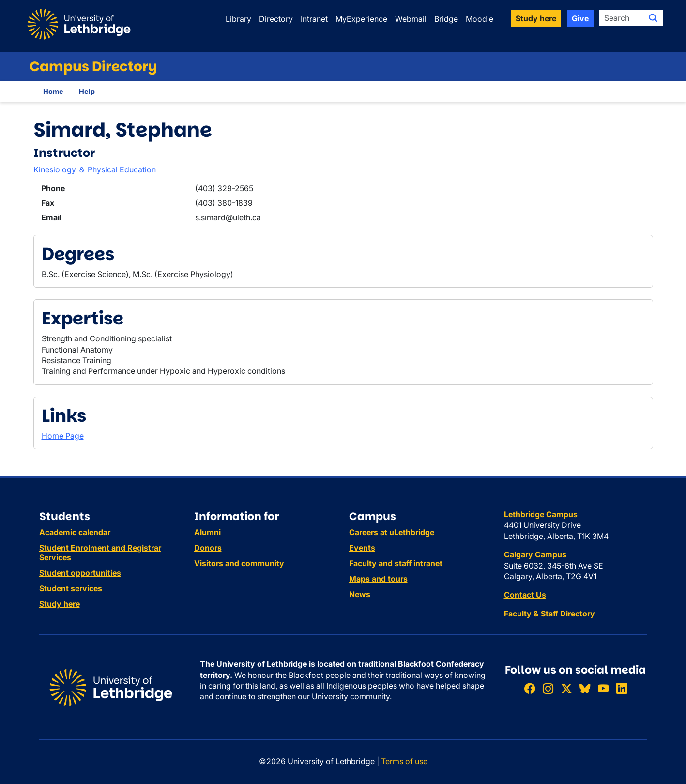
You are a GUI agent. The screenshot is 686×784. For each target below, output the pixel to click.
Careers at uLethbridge (392, 532)
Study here (60, 604)
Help (87, 91)
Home (53, 91)
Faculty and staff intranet (396, 563)
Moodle (480, 19)
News (360, 594)
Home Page (63, 436)
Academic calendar (75, 532)
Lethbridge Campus (541, 514)
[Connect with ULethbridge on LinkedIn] (622, 688)
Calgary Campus (535, 554)
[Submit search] (653, 18)
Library (238, 19)
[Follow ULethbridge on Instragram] (548, 688)
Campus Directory (93, 67)
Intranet (314, 19)
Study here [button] (536, 18)
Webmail (411, 19)
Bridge (446, 19)
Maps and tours (378, 579)
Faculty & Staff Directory (549, 614)
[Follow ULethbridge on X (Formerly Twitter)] (566, 688)
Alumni (207, 532)
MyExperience (361, 19)
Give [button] (580, 18)
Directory (276, 19)
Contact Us (525, 595)
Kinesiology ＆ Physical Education (95, 169)
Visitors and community (239, 563)
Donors (208, 548)
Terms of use (404, 761)
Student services (71, 588)
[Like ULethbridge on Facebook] (530, 688)
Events (362, 548)
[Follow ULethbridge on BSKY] (585, 688)
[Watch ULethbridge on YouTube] (603, 688)
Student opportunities (80, 573)
